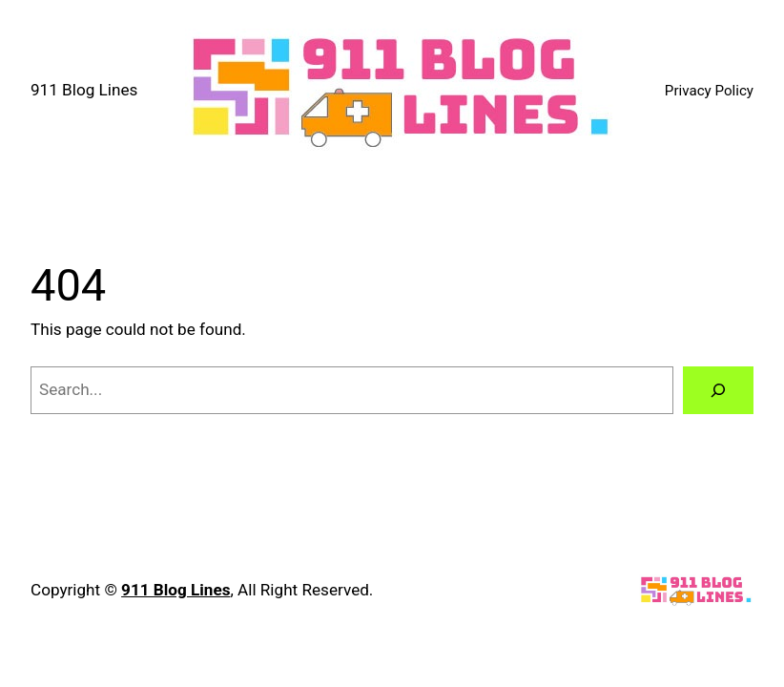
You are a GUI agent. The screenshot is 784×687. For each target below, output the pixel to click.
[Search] (718, 391)
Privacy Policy (709, 91)
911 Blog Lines (84, 90)
